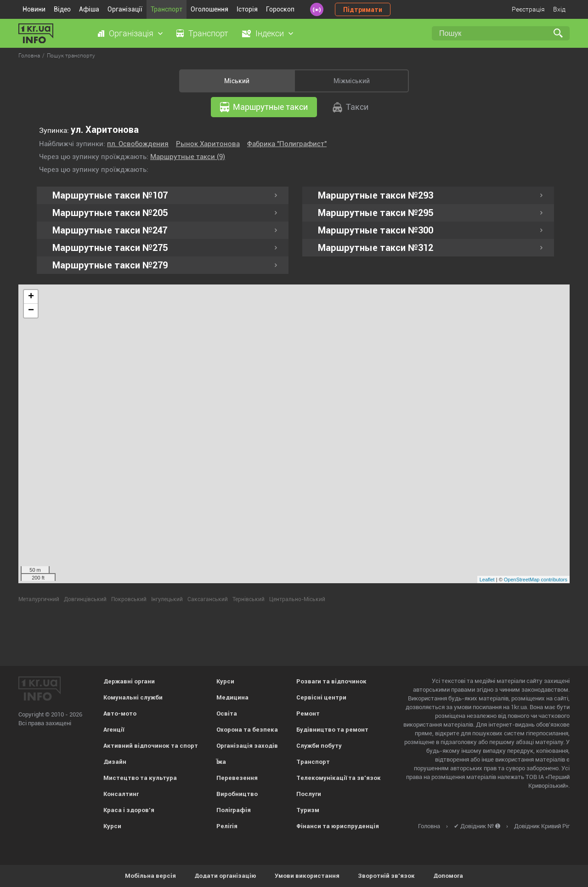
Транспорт (167, 9)
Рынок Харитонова (208, 144)
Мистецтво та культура (140, 778)
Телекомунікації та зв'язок (339, 778)
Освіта (227, 714)
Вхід (559, 9)
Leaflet (487, 580)
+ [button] (31, 297)
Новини (34, 9)
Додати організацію (225, 876)
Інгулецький (167, 599)
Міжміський (352, 81)
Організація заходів (247, 746)
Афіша (89, 9)
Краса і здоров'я (129, 810)
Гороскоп (280, 9)
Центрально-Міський (297, 599)
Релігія (227, 826)
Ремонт (308, 714)
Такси (351, 107)
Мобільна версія (150, 876)
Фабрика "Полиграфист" (287, 144)
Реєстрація (528, 9)
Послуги (309, 794)
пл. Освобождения (138, 144)
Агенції (114, 730)
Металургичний (39, 599)
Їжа (221, 762)
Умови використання (307, 876)
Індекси (270, 33)
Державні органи (129, 681)
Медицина (232, 697)
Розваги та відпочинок (331, 681)
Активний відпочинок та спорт (151, 746)
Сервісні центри (321, 697)
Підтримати (363, 10)
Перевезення (237, 778)
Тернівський (249, 599)
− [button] (31, 311)
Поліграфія (234, 810)
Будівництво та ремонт (332, 730)
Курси (112, 826)
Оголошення (209, 9)
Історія (247, 9)
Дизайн (115, 762)
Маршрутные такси (264, 107)
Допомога (448, 876)
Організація (131, 33)
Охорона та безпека (247, 730)
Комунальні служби (133, 697)
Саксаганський (208, 599)
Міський (237, 81)
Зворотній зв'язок (386, 876)
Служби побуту (319, 746)
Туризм (308, 810)
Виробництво (237, 794)
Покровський (129, 599)
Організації (125, 9)
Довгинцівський (85, 599)
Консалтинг (121, 794)
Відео (62, 9)
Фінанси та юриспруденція (338, 826)
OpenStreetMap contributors (536, 580)
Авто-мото (120, 714)
